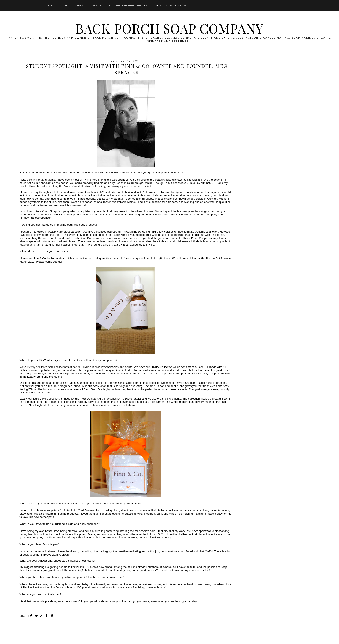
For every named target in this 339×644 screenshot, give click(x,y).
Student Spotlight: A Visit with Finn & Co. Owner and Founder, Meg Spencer (127, 69)
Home (51, 5)
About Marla (74, 5)
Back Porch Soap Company (169, 28)
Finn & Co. (40, 258)
